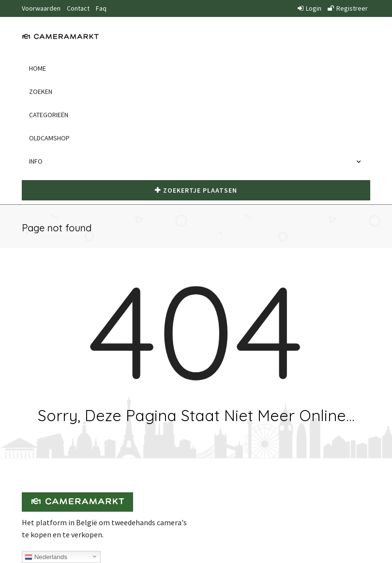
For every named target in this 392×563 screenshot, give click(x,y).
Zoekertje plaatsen (196, 190)
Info (38, 161)
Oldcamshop (49, 138)
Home (38, 68)
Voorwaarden (41, 8)
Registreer (348, 8)
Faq (101, 8)
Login (309, 8)
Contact (78, 8)
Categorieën (49, 115)
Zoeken (41, 91)
